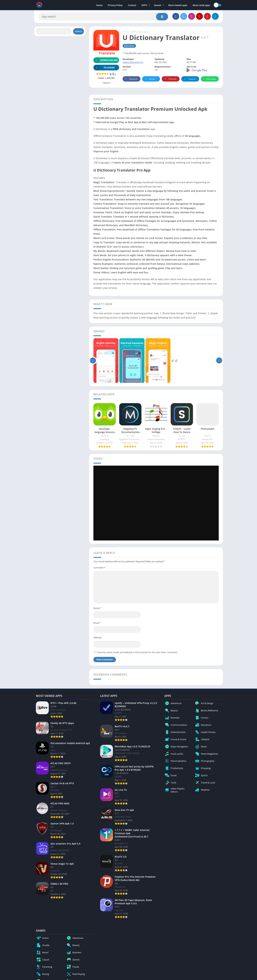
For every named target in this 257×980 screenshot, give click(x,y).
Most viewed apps (178, 5)
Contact (132, 5)
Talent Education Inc (133, 62)
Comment (99, 568)
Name (97, 608)
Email (97, 623)
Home (99, 5)
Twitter (150, 79)
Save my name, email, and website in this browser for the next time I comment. (138, 652)
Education (144, 32)
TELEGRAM (104, 68)
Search (78, 31)
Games (158, 5)
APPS (144, 5)
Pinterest (170, 79)
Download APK (106, 60)
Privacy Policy (115, 5)
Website (98, 637)
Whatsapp (209, 79)
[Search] (103, 17)
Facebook (131, 79)
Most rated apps (201, 5)
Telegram (190, 79)
